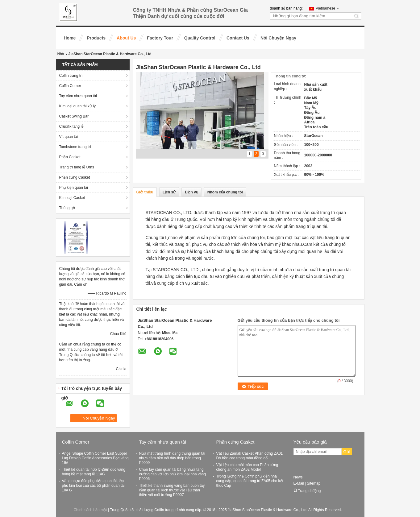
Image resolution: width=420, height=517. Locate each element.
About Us (126, 38)
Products (96, 38)
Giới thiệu (145, 192)
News (298, 477)
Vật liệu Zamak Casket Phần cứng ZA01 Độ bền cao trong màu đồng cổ (250, 456)
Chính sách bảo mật (90, 510)
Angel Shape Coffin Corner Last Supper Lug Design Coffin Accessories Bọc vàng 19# (95, 458)
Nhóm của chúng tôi (225, 192)
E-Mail (299, 483)
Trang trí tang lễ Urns (77, 167)
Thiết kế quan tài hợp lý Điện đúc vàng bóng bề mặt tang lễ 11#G (94, 472)
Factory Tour (160, 38)
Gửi (347, 452)
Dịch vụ (191, 192)
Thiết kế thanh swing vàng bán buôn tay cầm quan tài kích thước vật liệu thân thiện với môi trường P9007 (172, 490)
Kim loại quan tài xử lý (77, 106)
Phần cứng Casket (75, 177)
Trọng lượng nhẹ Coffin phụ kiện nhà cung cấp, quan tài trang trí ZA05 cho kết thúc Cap (250, 481)
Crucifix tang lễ (72, 126)
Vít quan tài (69, 137)
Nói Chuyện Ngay (278, 38)
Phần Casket (70, 157)
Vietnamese (327, 8)
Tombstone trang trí (75, 147)
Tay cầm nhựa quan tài (78, 96)
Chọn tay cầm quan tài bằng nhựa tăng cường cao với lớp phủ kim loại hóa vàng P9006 (173, 474)
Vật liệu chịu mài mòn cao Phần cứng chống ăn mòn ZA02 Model (247, 467)
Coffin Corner (70, 86)
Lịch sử (169, 192)
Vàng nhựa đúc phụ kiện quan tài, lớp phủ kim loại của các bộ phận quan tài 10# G (93, 486)
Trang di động (307, 491)
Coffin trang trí (71, 76)
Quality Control (200, 38)
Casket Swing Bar (74, 116)
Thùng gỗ (67, 208)
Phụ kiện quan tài (74, 188)
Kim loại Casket (72, 198)
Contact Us (238, 38)
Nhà (61, 54)
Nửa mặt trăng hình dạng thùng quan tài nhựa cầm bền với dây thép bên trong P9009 (172, 458)
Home (70, 38)
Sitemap (314, 483)
